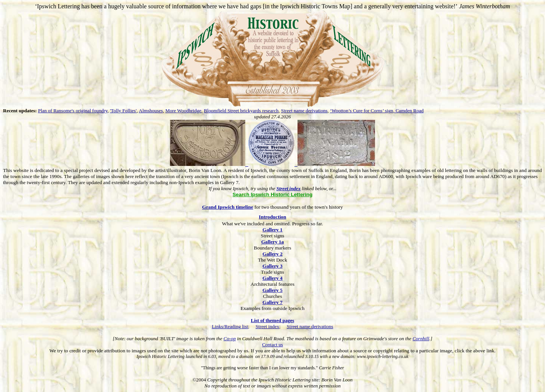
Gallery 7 (273, 302)
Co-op (230, 339)
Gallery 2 (273, 254)
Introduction (272, 217)
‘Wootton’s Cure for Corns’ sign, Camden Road (377, 111)
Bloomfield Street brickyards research (241, 111)
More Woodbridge (183, 111)
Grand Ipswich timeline (228, 207)
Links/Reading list (230, 326)
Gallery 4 (273, 278)
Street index (267, 326)
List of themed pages (272, 320)
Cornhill (421, 339)
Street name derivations (304, 111)
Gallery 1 (273, 230)
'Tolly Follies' (123, 111)
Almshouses (151, 111)
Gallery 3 (273, 266)
